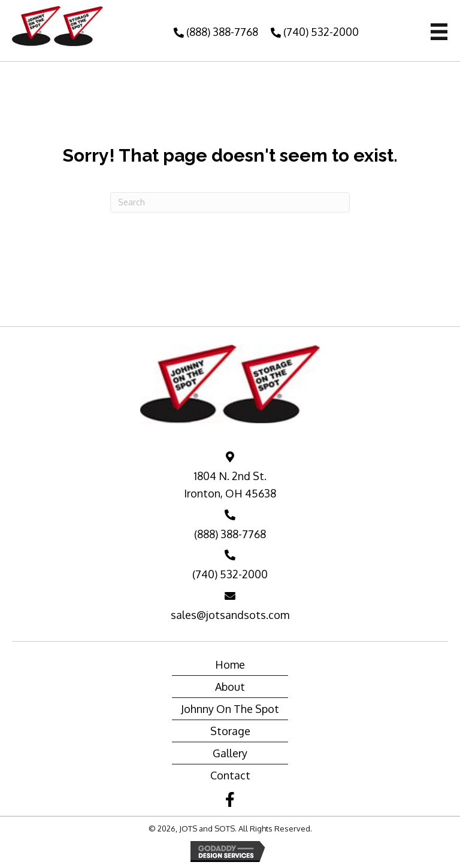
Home (230, 664)
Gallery (230, 753)
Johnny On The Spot (230, 709)
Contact (230, 775)
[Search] (230, 202)
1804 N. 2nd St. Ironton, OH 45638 (230, 485)
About (230, 687)
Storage (230, 731)
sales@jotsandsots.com (230, 615)
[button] (214, 32)
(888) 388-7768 (230, 534)
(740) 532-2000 (230, 574)
